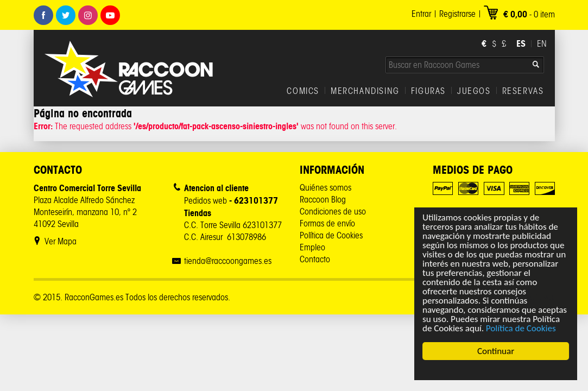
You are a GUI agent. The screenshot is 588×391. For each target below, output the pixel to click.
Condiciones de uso (333, 212)
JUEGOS (474, 91)
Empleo (312, 247)
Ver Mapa (61, 241)
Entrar (421, 14)
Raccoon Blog (323, 200)
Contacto (315, 259)
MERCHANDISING (365, 91)
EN (542, 44)
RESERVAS (523, 91)
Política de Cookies (521, 328)
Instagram (88, 15)
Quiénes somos (325, 188)
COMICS (303, 91)
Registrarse (457, 14)
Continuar (496, 351)
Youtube (110, 15)
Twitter (66, 15)
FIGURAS (428, 91)
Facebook (43, 15)
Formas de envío (327, 223)
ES (521, 43)
